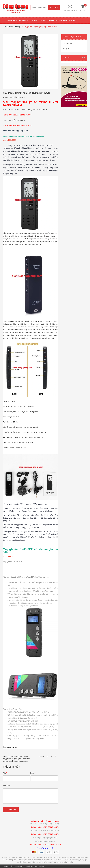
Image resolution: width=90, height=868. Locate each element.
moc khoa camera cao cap (18, 761)
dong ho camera (22, 756)
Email (33, 773)
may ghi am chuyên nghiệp (13, 759)
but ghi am (12, 756)
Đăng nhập (67, 10)
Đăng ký (74, 10)
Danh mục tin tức (72, 37)
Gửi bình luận (11, 810)
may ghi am (12, 747)
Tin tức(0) (66, 49)
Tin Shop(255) (68, 44)
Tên (5, 773)
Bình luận (7, 785)
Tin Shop (17, 27)
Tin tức (67, 58)
